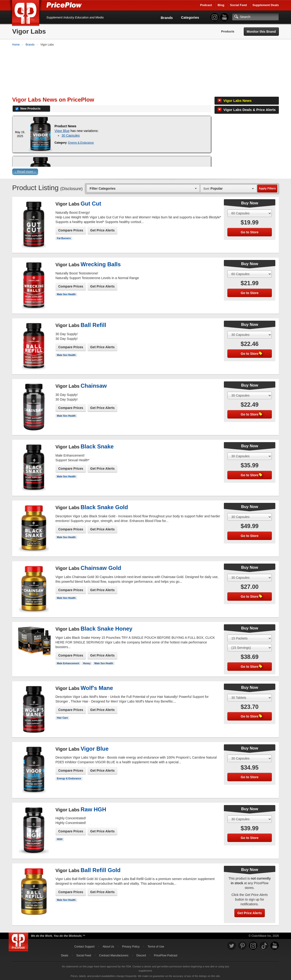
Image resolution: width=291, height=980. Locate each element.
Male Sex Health (66, 294)
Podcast (206, 5)
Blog (221, 5)
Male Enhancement (68, 663)
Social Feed (238, 5)
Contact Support (84, 946)
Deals (65, 955)
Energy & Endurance (81, 142)
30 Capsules (71, 135)
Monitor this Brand (261, 32)
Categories (190, 17)
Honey (87, 663)
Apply (267, 188)
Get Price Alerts (103, 230)
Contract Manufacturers (114, 955)
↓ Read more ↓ (25, 171)
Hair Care (62, 717)
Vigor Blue (62, 130)
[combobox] (143, 188)
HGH (60, 839)
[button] (145, 172)
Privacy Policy (131, 946)
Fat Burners (64, 238)
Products (228, 31)
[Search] (255, 17)
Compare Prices (71, 230)
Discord (141, 955)
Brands (167, 18)
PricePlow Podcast (166, 955)
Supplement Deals (266, 5)
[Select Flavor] (250, 647)
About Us (108, 946)
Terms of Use (156, 946)
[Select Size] (250, 213)
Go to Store (250, 232)
